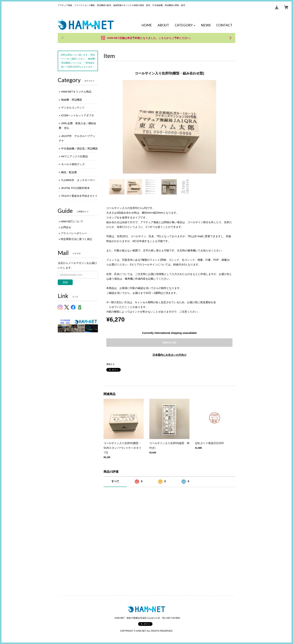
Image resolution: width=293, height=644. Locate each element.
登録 (65, 282)
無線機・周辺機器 (72, 100)
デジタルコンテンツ (73, 108)
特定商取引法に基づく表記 (76, 239)
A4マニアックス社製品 (74, 156)
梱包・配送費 (69, 172)
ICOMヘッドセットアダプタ (78, 115)
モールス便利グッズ (73, 164)
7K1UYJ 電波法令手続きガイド (79, 196)
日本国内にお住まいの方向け (169, 355)
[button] (185, 25)
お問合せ (66, 227)
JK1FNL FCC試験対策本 (75, 188)
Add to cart (169, 342)
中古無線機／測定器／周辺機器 (79, 149)
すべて (115, 481)
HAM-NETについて (72, 221)
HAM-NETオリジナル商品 (76, 92)
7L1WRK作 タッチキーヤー (78, 180)
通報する (110, 364)
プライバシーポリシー (74, 233)
